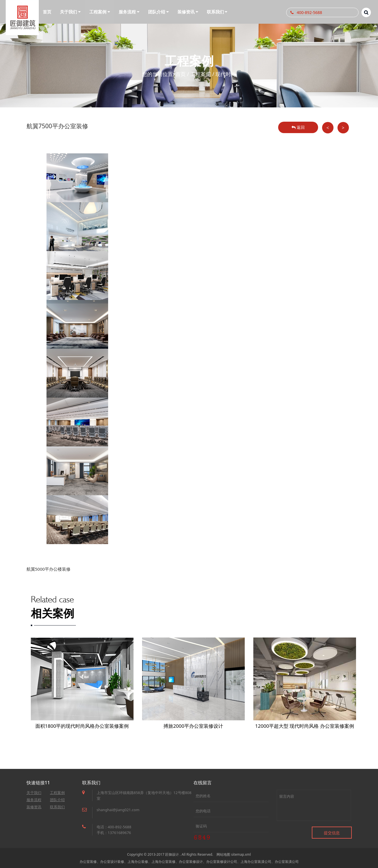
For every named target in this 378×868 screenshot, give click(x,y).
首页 (47, 12)
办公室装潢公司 (287, 862)
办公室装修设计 (191, 862)
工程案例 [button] (100, 12)
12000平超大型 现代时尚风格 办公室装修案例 (304, 726)
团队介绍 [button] (158, 12)
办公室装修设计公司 (222, 862)
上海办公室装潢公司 (256, 862)
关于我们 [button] (70, 12)
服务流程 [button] (129, 12)
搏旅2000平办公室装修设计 (193, 726)
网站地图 (223, 854)
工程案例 (201, 74)
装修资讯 (34, 807)
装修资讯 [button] (188, 12)
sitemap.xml (241, 854)
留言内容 (314, 805)
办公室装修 (88, 862)
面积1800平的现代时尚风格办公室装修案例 (82, 726)
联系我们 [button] (217, 12)
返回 (298, 127)
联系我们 (57, 807)
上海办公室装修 (163, 862)
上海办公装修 (138, 862)
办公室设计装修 (112, 862)
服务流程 (34, 800)
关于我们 (34, 793)
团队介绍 (57, 800)
